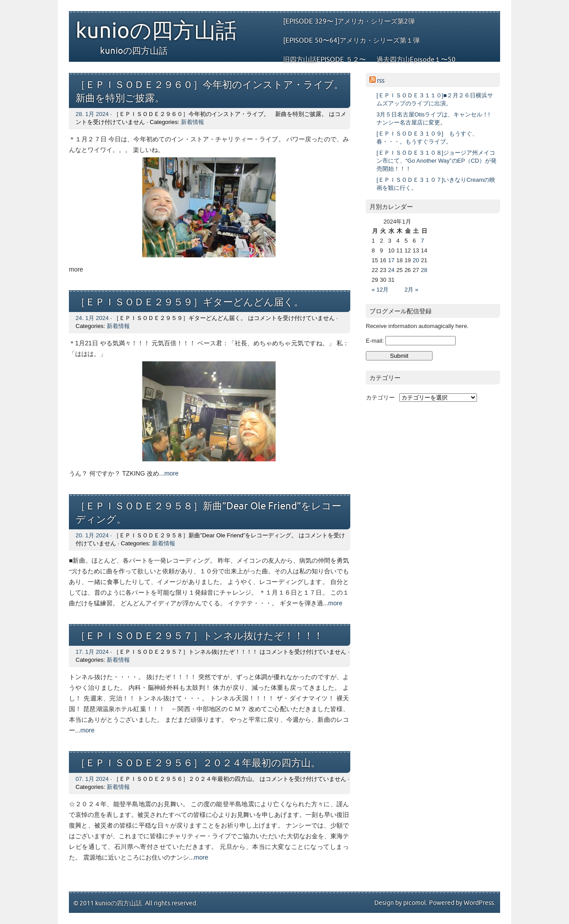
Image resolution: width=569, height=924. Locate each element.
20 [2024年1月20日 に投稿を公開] (416, 260)
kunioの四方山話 (156, 31)
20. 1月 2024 (92, 535)
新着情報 (192, 122)
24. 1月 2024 (92, 318)
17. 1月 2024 (92, 652)
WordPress (479, 903)
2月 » (411, 290)
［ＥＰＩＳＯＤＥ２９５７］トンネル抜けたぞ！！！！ (199, 636)
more (172, 473)
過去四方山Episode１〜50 (416, 60)
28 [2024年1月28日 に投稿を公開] (424, 270)
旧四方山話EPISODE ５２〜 (325, 60)
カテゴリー (380, 398)
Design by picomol (400, 903)
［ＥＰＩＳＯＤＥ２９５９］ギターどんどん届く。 (190, 302)
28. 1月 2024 (92, 114)
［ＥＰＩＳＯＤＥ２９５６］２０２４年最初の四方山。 (198, 763)
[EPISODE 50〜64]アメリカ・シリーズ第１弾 (351, 40)
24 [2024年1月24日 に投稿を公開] (391, 270)
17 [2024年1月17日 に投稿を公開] (391, 260)
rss (381, 81)
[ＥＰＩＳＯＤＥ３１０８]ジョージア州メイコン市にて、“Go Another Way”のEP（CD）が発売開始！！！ (437, 161)
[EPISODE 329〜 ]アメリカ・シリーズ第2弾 (349, 21)
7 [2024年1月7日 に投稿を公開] (423, 241)
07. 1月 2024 (92, 779)
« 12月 (380, 290)
